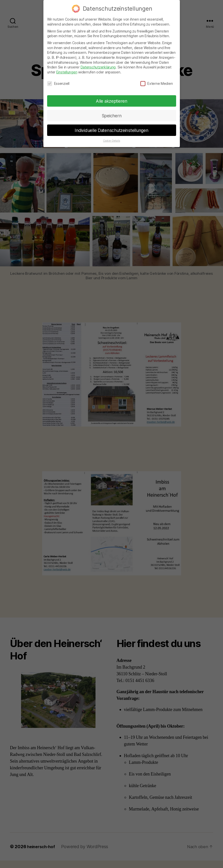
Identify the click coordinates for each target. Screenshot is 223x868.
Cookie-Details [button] (111, 140)
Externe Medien (157, 83)
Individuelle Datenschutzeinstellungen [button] (111, 130)
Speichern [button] (112, 115)
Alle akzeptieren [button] (111, 100)
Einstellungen (67, 72)
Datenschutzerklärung (98, 67)
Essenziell (58, 83)
